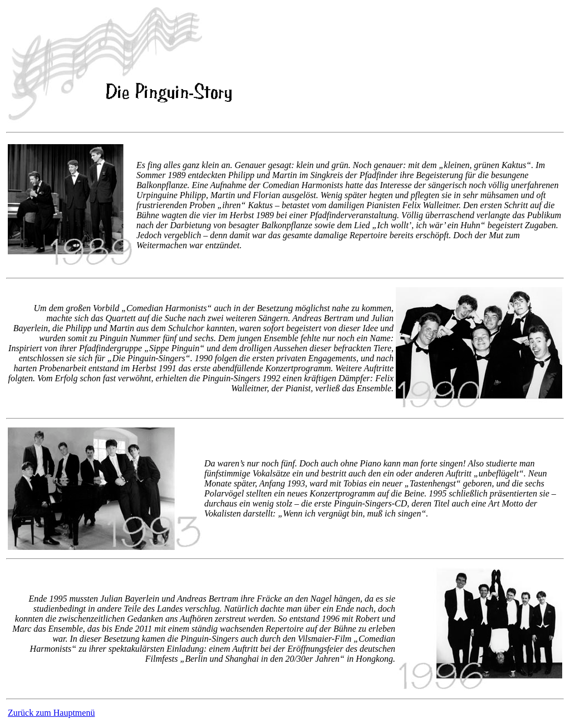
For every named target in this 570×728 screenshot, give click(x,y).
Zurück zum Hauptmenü (51, 713)
